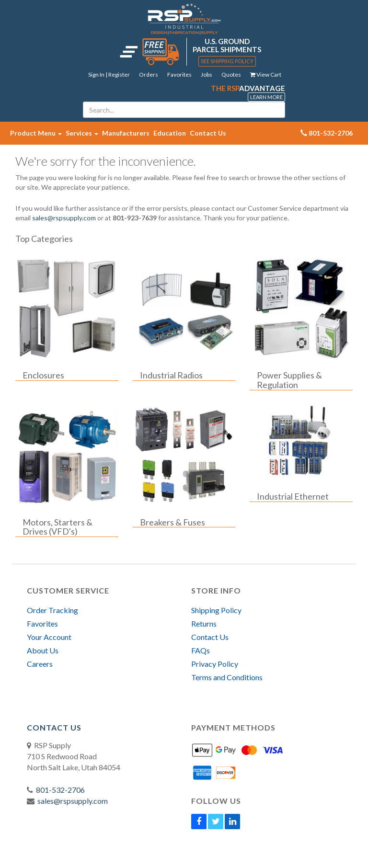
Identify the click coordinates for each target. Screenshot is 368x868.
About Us (43, 650)
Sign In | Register (109, 74)
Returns (204, 623)
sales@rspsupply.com (64, 218)
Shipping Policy (216, 610)
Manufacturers (126, 133)
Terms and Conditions (227, 677)
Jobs (207, 74)
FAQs (201, 650)
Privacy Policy (215, 664)
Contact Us (208, 133)
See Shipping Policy (227, 61)
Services (82, 133)
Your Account (49, 637)
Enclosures (43, 376)
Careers (40, 664)
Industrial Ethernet (293, 497)
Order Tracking (52, 610)
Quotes (231, 74)
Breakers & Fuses (172, 523)
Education (170, 133)
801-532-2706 (60, 790)
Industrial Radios (171, 376)
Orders (149, 74)
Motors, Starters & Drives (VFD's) (57, 527)
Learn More (266, 97)
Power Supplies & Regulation (289, 380)
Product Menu (36, 133)
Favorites (179, 74)
